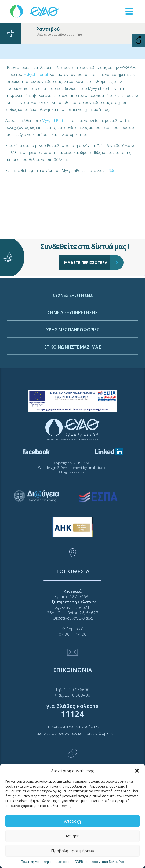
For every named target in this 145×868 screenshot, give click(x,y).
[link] (35, 11)
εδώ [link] (110, 171)
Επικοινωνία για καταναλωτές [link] (73, 726)
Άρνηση (73, 836)
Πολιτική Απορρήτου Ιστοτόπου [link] (46, 862)
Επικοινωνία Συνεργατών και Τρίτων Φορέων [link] (73, 733)
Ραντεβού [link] (48, 29)
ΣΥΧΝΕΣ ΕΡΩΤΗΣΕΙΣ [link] (73, 341)
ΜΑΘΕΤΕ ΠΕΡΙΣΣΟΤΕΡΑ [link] (87, 244)
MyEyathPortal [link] (36, 74)
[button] (137, 771)
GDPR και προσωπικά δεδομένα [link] (99, 862)
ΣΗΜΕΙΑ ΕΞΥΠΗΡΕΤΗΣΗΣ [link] (73, 358)
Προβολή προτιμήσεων (73, 851)
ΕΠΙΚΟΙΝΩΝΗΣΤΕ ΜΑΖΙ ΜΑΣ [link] (73, 392)
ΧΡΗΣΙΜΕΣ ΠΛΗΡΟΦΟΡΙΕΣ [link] (73, 375)
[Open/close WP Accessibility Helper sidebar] (139, 40)
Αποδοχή (73, 821)
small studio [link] (97, 468)
